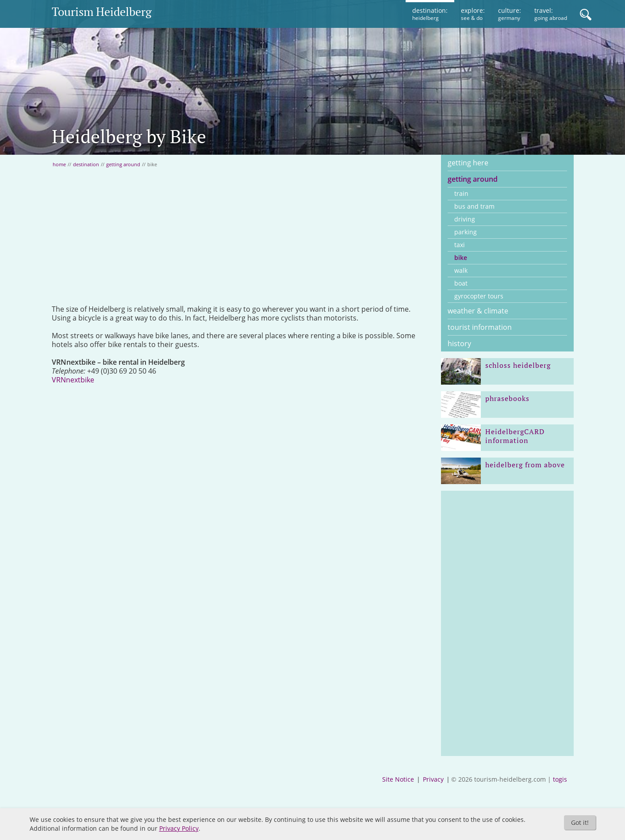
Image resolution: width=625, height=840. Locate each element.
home (59, 164)
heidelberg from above (525, 465)
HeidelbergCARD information (515, 436)
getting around (123, 164)
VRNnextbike (73, 380)
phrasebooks (507, 398)
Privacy (433, 779)
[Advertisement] (240, 236)
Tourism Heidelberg (102, 11)
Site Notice (398, 779)
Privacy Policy (179, 828)
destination (86, 164)
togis (560, 779)
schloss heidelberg (518, 365)
